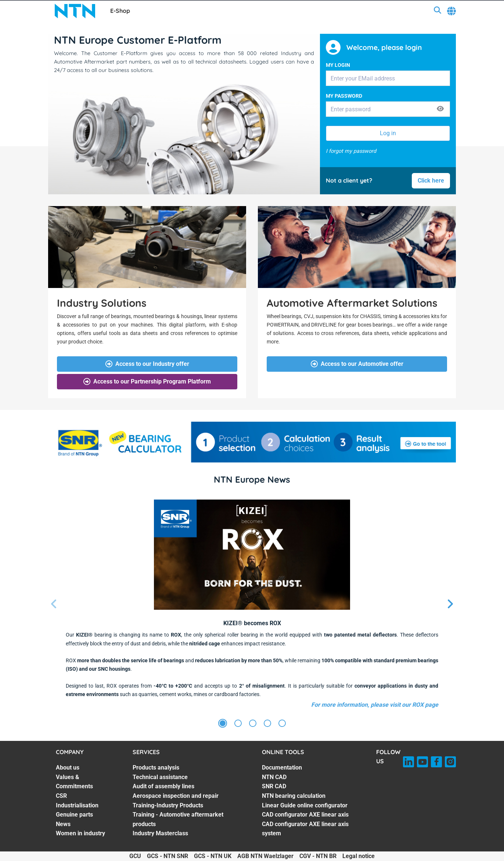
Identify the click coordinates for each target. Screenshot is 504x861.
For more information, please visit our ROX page (375, 705)
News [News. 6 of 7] (63, 824)
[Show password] (440, 109)
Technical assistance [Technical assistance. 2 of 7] (160, 777)
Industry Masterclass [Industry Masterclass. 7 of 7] (160, 833)
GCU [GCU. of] (135, 856)
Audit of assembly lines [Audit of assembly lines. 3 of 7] (163, 786)
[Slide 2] (238, 724)
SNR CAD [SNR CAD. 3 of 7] (274, 786)
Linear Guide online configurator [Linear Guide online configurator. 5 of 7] (305, 805)
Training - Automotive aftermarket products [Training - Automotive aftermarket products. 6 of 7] (178, 819)
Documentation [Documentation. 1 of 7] (282, 768)
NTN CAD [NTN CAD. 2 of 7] (274, 777)
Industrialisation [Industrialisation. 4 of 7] (77, 805)
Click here (431, 181)
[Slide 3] (253, 724)
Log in (388, 133)
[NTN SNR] (75, 11)
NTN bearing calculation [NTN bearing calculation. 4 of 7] (294, 796)
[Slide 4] (267, 724)
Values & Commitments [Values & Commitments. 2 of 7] (74, 782)
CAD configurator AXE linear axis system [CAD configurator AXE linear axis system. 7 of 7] (305, 829)
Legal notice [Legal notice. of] (359, 856)
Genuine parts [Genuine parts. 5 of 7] (74, 815)
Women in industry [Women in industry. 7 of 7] (80, 833)
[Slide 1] (223, 724)
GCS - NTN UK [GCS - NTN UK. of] (213, 856)
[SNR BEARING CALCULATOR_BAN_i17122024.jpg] (252, 442)
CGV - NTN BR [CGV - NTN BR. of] (318, 856)
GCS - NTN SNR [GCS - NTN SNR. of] (168, 856)
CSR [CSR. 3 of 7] (61, 796)
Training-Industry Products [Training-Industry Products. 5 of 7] (168, 805)
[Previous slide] (54, 604)
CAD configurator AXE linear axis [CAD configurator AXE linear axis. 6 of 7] (305, 815)
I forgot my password (351, 151)
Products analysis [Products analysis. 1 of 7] (156, 768)
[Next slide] (450, 604)
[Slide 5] (282, 724)
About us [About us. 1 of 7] (68, 768)
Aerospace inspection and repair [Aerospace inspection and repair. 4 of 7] (176, 796)
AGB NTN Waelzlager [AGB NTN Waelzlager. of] (265, 856)
